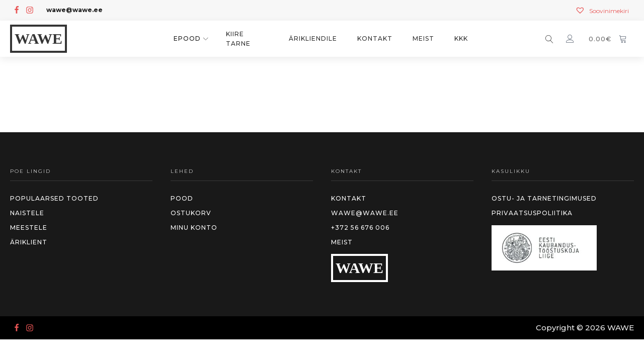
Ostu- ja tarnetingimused (544, 198)
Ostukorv (191, 213)
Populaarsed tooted (54, 198)
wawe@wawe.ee (365, 213)
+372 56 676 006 (360, 228)
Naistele (27, 213)
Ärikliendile (313, 38)
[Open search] (549, 39)
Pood (182, 198)
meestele (29, 228)
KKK (461, 38)
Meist (423, 38)
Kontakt (375, 38)
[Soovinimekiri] (602, 11)
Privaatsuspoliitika (532, 213)
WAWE (38, 38)
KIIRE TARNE (238, 39)
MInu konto (194, 228)
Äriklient (29, 242)
